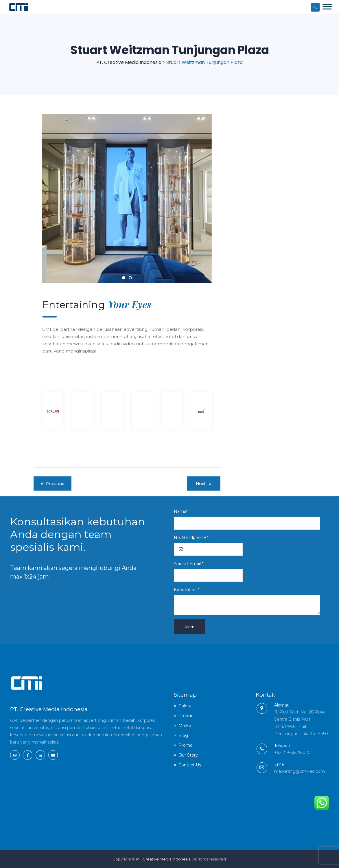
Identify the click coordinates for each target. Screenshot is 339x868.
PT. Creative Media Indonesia (163, 859)
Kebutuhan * (247, 601)
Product (187, 716)
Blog (183, 735)
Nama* (247, 519)
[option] (53, 410)
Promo (186, 745)
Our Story (188, 755)
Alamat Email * (208, 571)
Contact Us (190, 765)
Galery (185, 706)
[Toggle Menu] (327, 7)
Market (186, 726)
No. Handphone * (208, 545)
